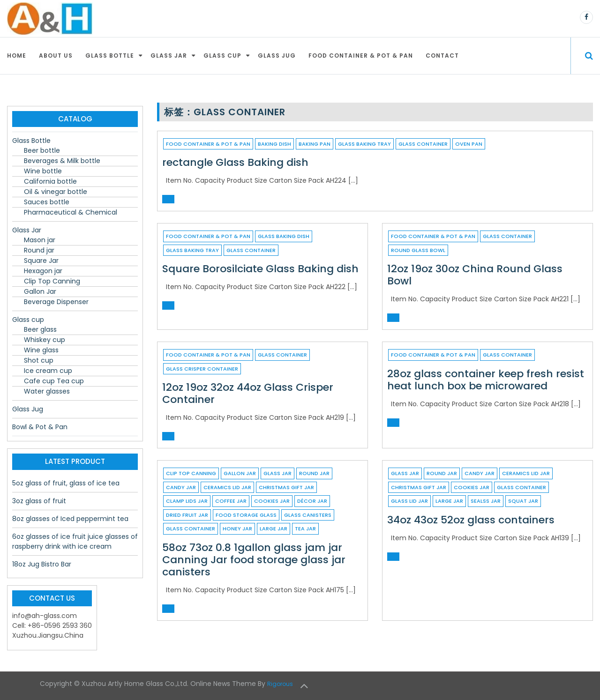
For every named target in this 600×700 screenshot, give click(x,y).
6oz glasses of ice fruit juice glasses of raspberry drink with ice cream (75, 541)
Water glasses (47, 391)
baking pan (315, 144)
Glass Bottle (110, 56)
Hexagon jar (43, 271)
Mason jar (40, 240)
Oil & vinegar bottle (56, 192)
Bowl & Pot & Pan (40, 427)
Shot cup (39, 360)
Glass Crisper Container (202, 369)
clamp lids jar (187, 501)
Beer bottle (42, 150)
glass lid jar (409, 501)
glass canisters (308, 515)
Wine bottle (43, 171)
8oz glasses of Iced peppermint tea (70, 519)
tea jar (305, 529)
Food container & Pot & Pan (361, 56)
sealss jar (486, 501)
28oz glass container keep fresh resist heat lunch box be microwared (486, 380)
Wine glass (41, 350)
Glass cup (222, 56)
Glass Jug (277, 56)
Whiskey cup (45, 340)
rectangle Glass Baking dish (235, 162)
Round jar (314, 473)
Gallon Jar (240, 473)
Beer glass (40, 329)
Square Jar (41, 261)
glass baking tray (364, 144)
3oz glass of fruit (39, 501)
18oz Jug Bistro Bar (42, 564)
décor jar (312, 501)
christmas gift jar (286, 487)
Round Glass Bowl (418, 250)
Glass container (423, 144)
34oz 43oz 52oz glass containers (471, 520)
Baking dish (274, 144)
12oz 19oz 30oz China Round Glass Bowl (475, 275)
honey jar (237, 529)
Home (17, 56)
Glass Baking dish (284, 236)
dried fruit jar (187, 515)
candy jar (181, 487)
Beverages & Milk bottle (62, 161)
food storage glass (246, 515)
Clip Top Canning (191, 473)
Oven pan (469, 144)
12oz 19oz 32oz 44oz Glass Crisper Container (248, 393)
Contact (442, 56)
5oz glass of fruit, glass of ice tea (66, 483)
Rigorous (280, 684)
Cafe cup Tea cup (54, 381)
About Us (56, 56)
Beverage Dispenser (56, 302)
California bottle (50, 181)
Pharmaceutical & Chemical (71, 212)
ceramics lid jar (227, 487)
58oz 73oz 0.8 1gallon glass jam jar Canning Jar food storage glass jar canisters (254, 560)
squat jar (523, 501)
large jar (274, 529)
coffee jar (231, 501)
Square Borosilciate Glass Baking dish (260, 269)
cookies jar (272, 501)
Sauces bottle (47, 202)
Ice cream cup (48, 371)
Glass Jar (169, 56)
